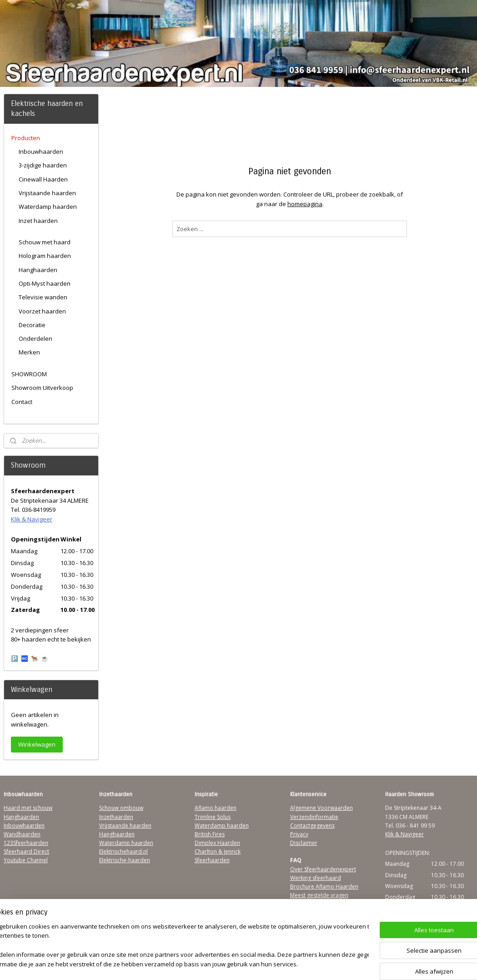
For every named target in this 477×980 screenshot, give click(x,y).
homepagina (304, 204)
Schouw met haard (45, 242)
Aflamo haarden (216, 808)
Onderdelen (35, 338)
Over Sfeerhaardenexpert (323, 869)
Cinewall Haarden (43, 179)
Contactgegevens (312, 826)
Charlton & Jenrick (218, 851)
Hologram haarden (45, 256)
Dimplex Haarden (217, 843)
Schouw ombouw (121, 808)
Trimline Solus (213, 817)
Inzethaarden (116, 817)
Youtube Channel (26, 860)
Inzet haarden (38, 221)
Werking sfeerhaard (316, 878)
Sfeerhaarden (212, 860)
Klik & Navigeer (32, 519)
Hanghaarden (38, 270)
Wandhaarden (22, 834)
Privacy (299, 834)
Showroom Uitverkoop (42, 388)
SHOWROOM (29, 374)
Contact (22, 402)
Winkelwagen (37, 744)
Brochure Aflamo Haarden (324, 887)
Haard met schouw (28, 808)
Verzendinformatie (314, 817)
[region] (178, 946)
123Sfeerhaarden (26, 843)
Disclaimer (304, 843)
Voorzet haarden (42, 311)
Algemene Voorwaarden (321, 808)
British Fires (210, 834)
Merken (29, 352)
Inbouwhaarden (41, 152)
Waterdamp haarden (48, 207)
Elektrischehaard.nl (123, 851)
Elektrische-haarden (125, 860)
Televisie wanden (43, 297)
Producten (26, 138)
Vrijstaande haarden (47, 193)
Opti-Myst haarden (45, 283)
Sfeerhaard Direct (26, 851)
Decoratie (32, 325)
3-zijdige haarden (43, 165)
